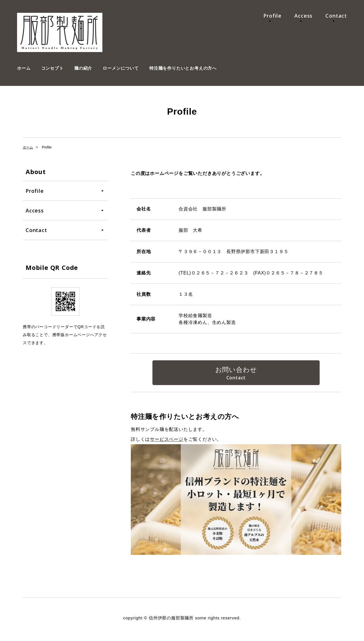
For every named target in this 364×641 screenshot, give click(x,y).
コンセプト (52, 68)
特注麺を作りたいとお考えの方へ (183, 68)
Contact (336, 16)
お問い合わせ (236, 371)
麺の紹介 (83, 68)
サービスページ (167, 442)
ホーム (24, 68)
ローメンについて (121, 68)
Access (303, 16)
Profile (272, 16)
